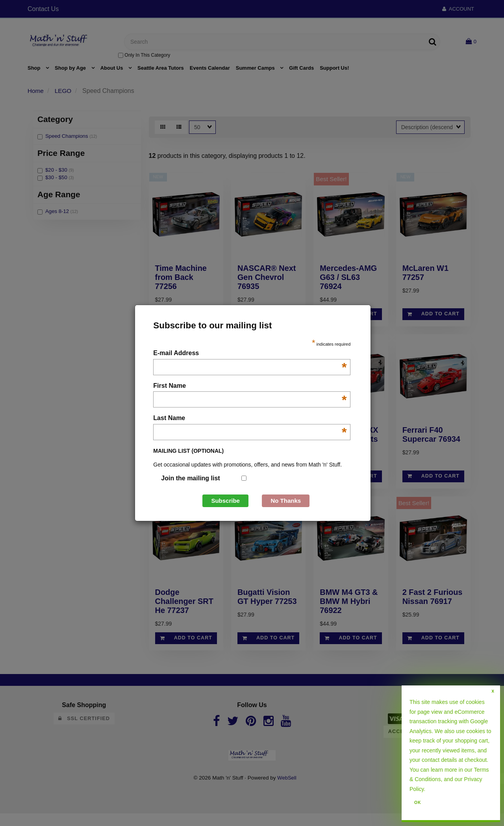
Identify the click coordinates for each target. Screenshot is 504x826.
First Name (250, 386)
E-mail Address (250, 354)
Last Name (250, 419)
